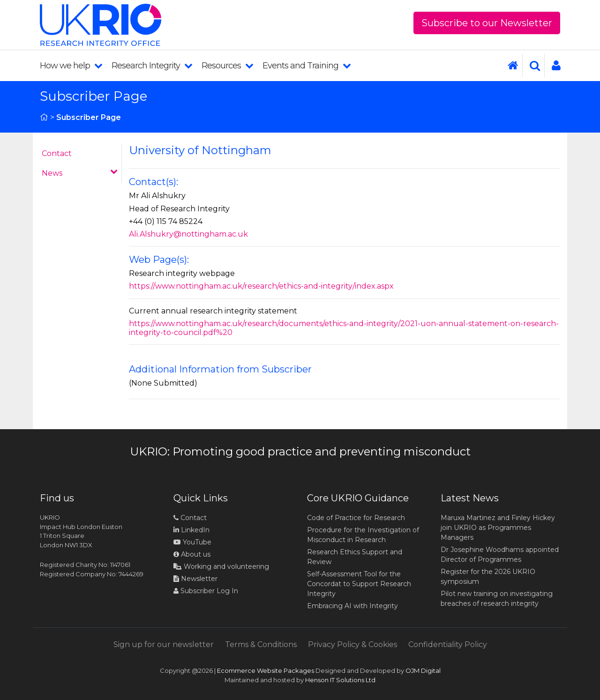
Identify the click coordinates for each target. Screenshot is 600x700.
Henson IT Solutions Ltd (340, 680)
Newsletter (195, 579)
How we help (71, 66)
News (80, 173)
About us (192, 554)
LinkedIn (191, 530)
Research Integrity (152, 66)
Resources (227, 66)
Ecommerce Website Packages (266, 670)
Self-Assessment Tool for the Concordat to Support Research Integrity (359, 584)
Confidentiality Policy (448, 644)
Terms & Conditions (261, 644)
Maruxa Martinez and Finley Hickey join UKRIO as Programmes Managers (498, 528)
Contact (57, 153)
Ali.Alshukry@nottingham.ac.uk (188, 234)
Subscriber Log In (206, 591)
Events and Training (307, 66)
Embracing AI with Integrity (352, 606)
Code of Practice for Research (356, 518)
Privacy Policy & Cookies (352, 644)
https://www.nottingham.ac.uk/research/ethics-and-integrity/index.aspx (261, 286)
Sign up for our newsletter (164, 644)
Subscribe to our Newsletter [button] (487, 23)
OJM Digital (423, 670)
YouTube (192, 542)
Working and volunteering (221, 566)
